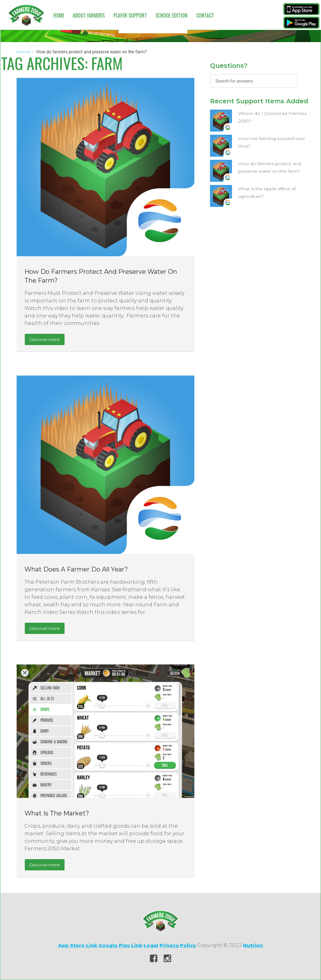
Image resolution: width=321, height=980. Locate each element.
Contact (205, 15)
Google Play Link (120, 945)
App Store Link (78, 945)
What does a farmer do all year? (76, 569)
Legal (151, 945)
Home (59, 15)
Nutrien (253, 945)
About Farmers (89, 15)
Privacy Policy (178, 945)
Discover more (45, 339)
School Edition (171, 15)
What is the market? (57, 813)
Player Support (130, 15)
